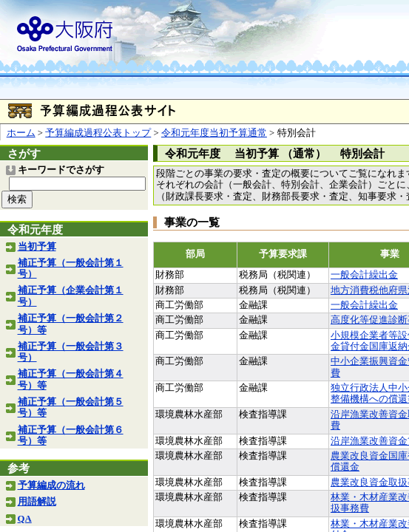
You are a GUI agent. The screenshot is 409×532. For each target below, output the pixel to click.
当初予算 (37, 247)
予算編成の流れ (51, 485)
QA (25, 519)
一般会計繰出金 (364, 275)
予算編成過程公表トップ (98, 133)
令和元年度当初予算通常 (214, 133)
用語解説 (37, 502)
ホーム (21, 133)
